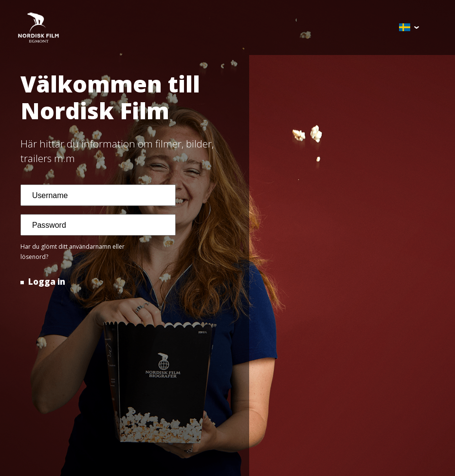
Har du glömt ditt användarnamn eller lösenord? (73, 252)
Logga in (46, 282)
